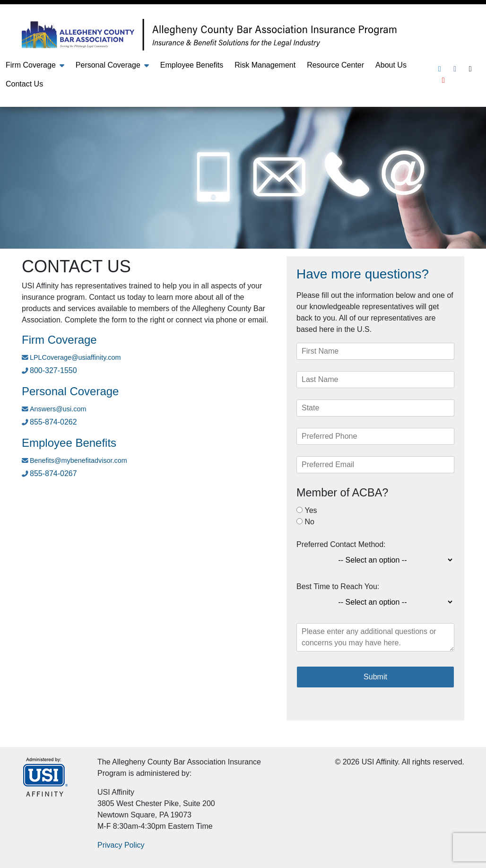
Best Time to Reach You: (338, 586)
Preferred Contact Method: (341, 544)
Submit (375, 677)
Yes (311, 510)
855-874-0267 (53, 473)
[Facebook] (455, 69)
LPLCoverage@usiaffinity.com (75, 357)
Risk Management (265, 65)
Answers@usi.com (58, 409)
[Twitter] (470, 69)
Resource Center (335, 65)
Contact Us (24, 84)
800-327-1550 (53, 370)
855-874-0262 (53, 422)
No (309, 522)
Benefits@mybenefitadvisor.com (78, 460)
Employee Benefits (192, 65)
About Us (391, 65)
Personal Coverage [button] (108, 65)
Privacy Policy (121, 845)
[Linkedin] (440, 69)
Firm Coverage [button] (31, 65)
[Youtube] (443, 80)
